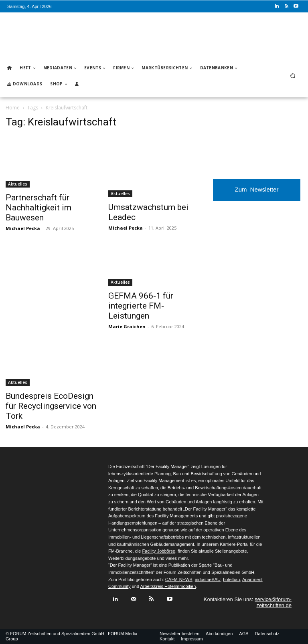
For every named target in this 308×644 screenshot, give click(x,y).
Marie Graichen (127, 326)
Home (13, 108)
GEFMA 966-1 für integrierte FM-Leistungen (141, 306)
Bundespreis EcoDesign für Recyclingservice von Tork (51, 406)
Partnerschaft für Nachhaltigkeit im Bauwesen (38, 208)
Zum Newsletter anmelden (257, 193)
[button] (293, 76)
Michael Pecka (23, 228)
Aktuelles (18, 184)
